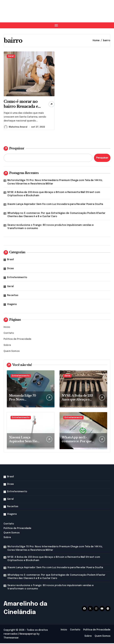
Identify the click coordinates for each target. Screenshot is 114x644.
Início (7, 328)
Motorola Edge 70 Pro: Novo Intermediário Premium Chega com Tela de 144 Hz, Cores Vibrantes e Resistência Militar (55, 183)
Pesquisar (14, 149)
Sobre (7, 346)
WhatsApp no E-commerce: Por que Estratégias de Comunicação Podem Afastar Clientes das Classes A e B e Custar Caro (56, 216)
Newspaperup (28, 635)
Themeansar (11, 639)
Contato (9, 334)
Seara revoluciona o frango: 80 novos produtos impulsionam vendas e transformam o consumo (51, 227)
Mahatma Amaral (16, 128)
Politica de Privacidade (18, 340)
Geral (11, 56)
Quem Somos (12, 352)
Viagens (12, 305)
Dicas (10, 269)
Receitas (13, 296)
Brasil (10, 260)
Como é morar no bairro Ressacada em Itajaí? (22, 107)
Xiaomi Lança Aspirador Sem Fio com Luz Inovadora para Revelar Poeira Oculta (55, 205)
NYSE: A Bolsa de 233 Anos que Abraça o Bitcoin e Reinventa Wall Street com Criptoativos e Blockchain (54, 195)
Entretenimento (17, 278)
